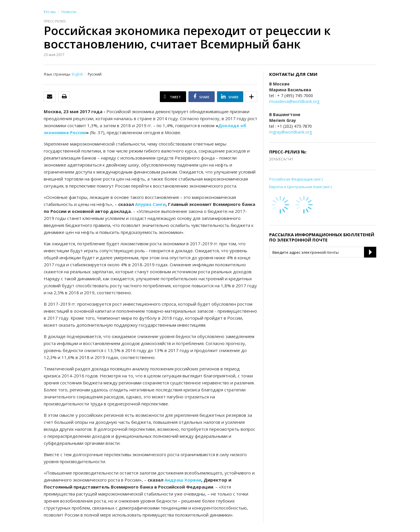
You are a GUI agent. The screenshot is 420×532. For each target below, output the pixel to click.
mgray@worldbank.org (290, 132)
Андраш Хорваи (183, 480)
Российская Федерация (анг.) (296, 179)
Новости (69, 12)
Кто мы (50, 12)
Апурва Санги (150, 204)
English (77, 74)
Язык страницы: (57, 74)
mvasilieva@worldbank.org (294, 101)
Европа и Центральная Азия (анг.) (300, 187)
